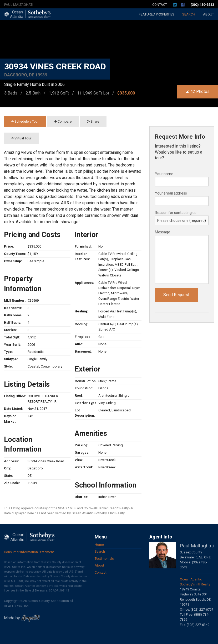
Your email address (171, 193)
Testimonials (104, 559)
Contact (160, 5)
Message (163, 232)
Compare (63, 121)
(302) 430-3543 (202, 5)
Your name (164, 174)
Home (99, 545)
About (209, 14)
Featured (157, 14)
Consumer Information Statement (29, 552)
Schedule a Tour (25, 121)
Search (189, 14)
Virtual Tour (21, 138)
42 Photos (198, 91)
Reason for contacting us (176, 213)
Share (93, 121)
